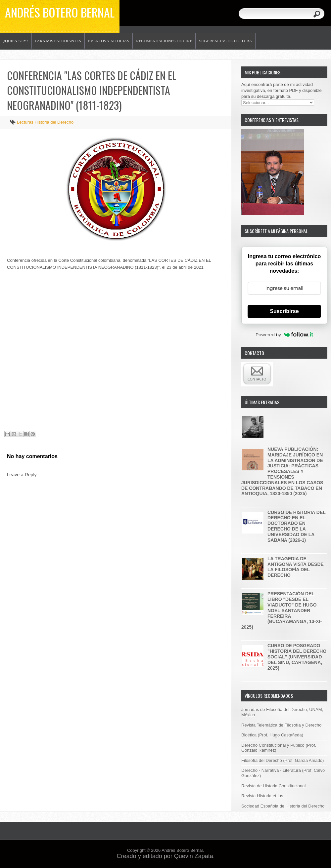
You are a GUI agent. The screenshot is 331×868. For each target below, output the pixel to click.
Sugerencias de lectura (225, 41)
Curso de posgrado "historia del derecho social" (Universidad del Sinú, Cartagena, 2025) (297, 657)
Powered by (284, 335)
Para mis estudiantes (58, 41)
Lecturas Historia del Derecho (45, 122)
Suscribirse (284, 311)
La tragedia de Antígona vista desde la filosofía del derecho (296, 567)
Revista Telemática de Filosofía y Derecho (282, 725)
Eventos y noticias (109, 41)
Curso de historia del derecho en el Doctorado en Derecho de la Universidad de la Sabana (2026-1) (297, 526)
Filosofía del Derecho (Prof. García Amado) (283, 760)
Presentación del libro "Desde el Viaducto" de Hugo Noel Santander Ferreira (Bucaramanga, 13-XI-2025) (282, 610)
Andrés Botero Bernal (60, 12)
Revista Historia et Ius (262, 796)
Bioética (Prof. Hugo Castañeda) (272, 735)
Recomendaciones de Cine (164, 41)
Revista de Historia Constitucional (273, 786)
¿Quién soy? (16, 41)
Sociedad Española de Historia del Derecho (283, 806)
